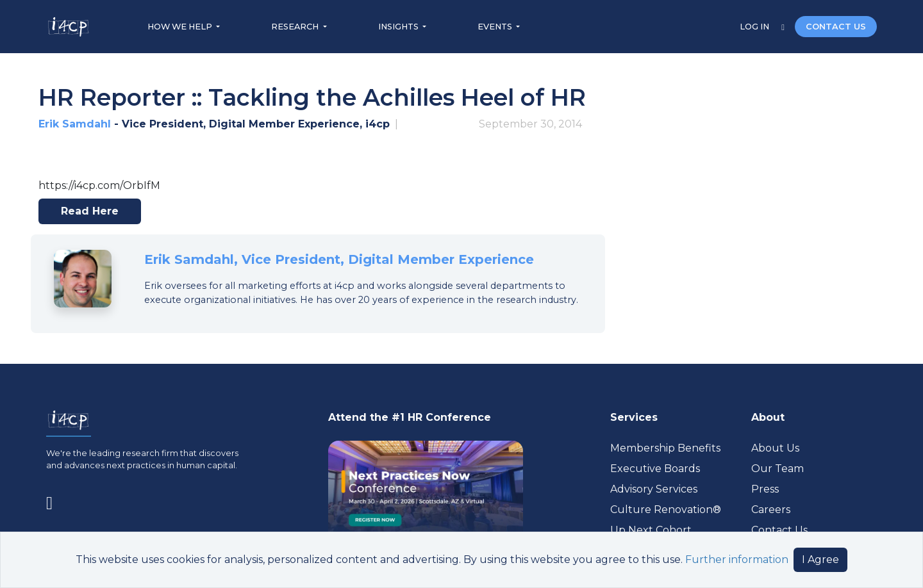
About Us (775, 448)
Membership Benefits (665, 448)
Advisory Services (654, 489)
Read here (95, 215)
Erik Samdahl (75, 124)
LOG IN (755, 27)
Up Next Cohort (651, 530)
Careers (771, 510)
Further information (737, 559)
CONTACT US (836, 27)
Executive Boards (655, 469)
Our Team (777, 469)
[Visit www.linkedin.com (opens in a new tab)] (54, 501)
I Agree (820, 559)
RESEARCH (296, 27)
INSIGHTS (399, 27)
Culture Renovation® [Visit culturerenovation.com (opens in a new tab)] (666, 510)
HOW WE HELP (181, 27)
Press (765, 489)
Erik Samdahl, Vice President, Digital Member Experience (339, 259)
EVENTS (496, 27)
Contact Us (779, 530)
